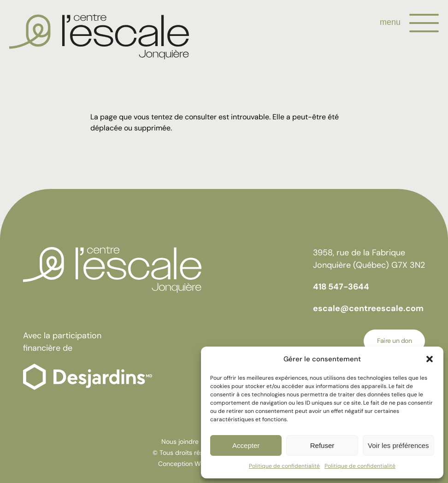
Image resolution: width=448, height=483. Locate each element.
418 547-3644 (341, 287)
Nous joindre (180, 442)
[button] (430, 359)
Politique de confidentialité (284, 466)
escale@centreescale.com (368, 308)
